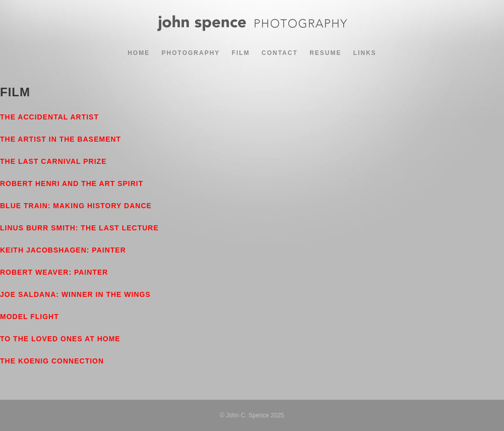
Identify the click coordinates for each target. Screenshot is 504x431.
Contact (280, 53)
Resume (325, 53)
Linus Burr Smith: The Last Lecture (79, 228)
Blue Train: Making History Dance (76, 206)
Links (365, 53)
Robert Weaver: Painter (54, 272)
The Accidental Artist (49, 117)
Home (139, 53)
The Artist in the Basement (60, 139)
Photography (191, 53)
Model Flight (29, 317)
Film (241, 53)
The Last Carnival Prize (53, 161)
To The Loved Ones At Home (60, 339)
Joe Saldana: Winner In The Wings (75, 294)
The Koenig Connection (52, 361)
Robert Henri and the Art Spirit (72, 183)
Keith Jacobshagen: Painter (63, 250)
